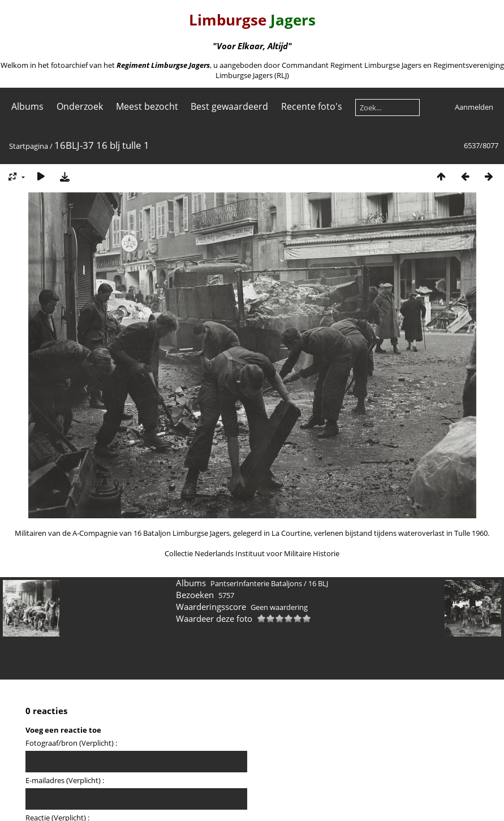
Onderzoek (80, 106)
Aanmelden (474, 107)
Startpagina (29, 146)
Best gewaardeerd (229, 106)
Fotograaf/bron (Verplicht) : (71, 743)
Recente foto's (312, 106)
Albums (27, 106)
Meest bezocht (147, 106)
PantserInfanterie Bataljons (256, 583)
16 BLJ (318, 583)
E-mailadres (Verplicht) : (65, 780)
